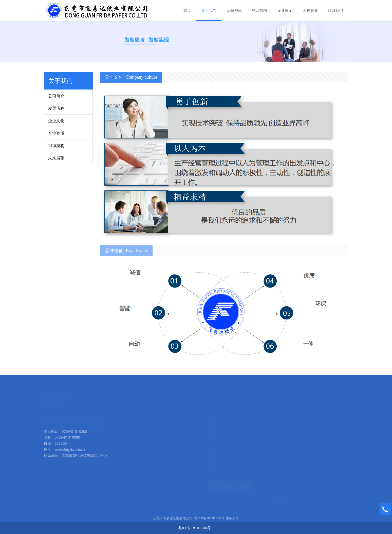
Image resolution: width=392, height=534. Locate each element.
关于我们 (209, 10)
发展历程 (56, 108)
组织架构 (56, 146)
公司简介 (56, 96)
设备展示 (285, 10)
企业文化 (56, 121)
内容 (212, 463)
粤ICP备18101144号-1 (196, 528)
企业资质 (56, 133)
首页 (187, 10)
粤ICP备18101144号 (210, 521)
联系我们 (335, 10)
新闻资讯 (234, 10)
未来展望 (56, 158)
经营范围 (259, 10)
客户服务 (310, 10)
